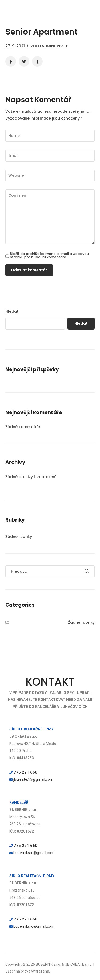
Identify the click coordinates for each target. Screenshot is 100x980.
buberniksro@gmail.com (34, 853)
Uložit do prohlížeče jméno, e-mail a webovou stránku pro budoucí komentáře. (49, 255)
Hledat (12, 311)
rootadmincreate (49, 46)
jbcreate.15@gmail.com (33, 779)
